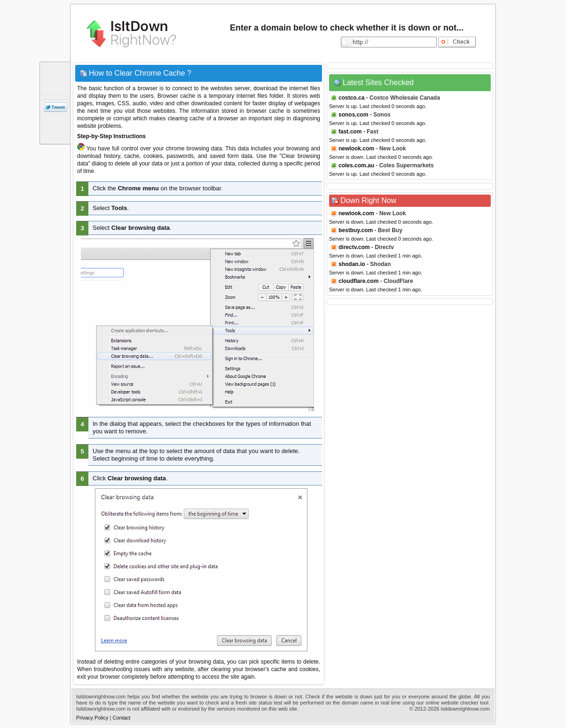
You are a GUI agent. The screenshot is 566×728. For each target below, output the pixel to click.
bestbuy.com (356, 230)
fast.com (350, 132)
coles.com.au (356, 165)
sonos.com (353, 115)
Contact (121, 718)
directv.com (354, 247)
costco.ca (351, 98)
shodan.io (352, 264)
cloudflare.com (358, 281)
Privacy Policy (92, 718)
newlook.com (356, 149)
